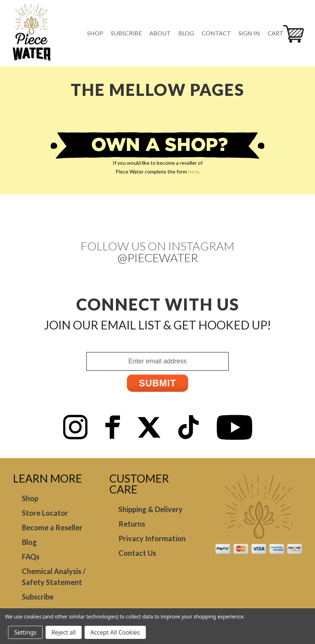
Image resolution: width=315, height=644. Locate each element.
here (193, 171)
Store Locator (45, 513)
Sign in (249, 33)
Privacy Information (152, 538)
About (160, 33)
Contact (216, 33)
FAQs (31, 557)
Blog (186, 33)
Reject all (64, 632)
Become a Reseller (52, 527)
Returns (132, 524)
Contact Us (137, 553)
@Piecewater (158, 257)
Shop (95, 33)
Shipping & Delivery (151, 509)
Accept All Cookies (115, 632)
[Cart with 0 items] (278, 33)
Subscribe (126, 33)
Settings (25, 632)
